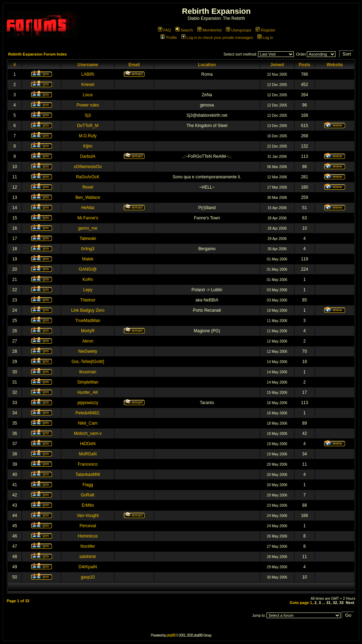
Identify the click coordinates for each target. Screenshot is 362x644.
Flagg (88, 485)
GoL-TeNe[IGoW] (88, 362)
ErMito (88, 505)
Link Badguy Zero (88, 310)
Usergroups (239, 30)
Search (184, 30)
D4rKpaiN (88, 567)
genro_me (88, 228)
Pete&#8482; (88, 413)
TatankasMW (88, 475)
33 (341, 603)
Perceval (88, 526)
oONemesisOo (88, 167)
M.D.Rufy (88, 136)
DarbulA (88, 156)
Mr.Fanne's (88, 218)
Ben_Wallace (88, 197)
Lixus (88, 95)
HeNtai (88, 208)
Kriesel (88, 85)
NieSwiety (88, 351)
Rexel (88, 187)
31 (328, 603)
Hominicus (88, 536)
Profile (169, 38)
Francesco (88, 464)
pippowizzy (88, 403)
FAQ (165, 30)
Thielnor (88, 300)
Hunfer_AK (88, 392)
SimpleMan (88, 382)
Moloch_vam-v (88, 433)
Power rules (88, 105)
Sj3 (88, 115)
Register (265, 30)
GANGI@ (88, 269)
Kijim (88, 146)
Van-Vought (88, 516)
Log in (265, 38)
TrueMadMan (88, 321)
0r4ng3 (88, 249)
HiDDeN (88, 444)
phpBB (171, 635)
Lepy (88, 290)
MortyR (88, 331)
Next (350, 603)
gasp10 (88, 577)
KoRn (88, 280)
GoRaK (88, 495)
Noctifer (88, 546)
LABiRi (88, 74)
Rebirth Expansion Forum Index (37, 54)
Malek (88, 259)
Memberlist (209, 30)
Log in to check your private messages (217, 38)
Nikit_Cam (88, 423)
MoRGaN (88, 454)
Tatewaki (88, 238)
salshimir (88, 557)
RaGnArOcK (88, 177)
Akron (88, 341)
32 (335, 603)
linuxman (88, 372)
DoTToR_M (88, 126)
